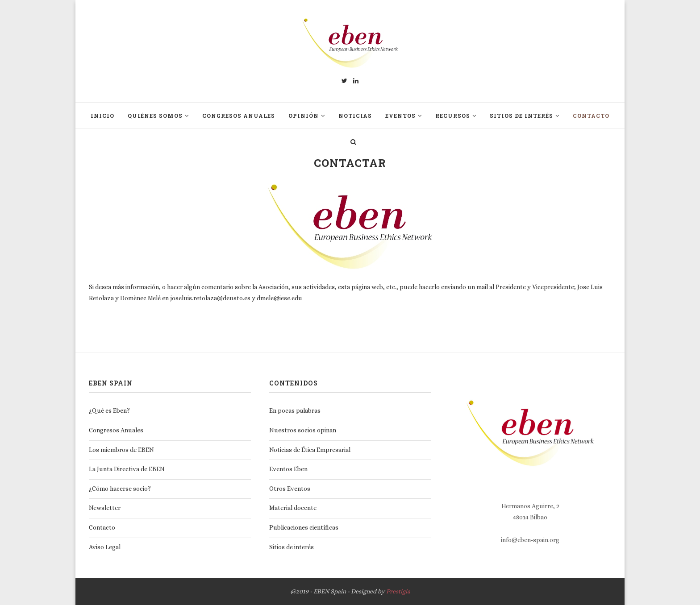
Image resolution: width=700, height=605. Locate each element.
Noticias (355, 116)
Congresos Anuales (239, 116)
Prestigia (398, 591)
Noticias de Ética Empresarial (310, 450)
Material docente (293, 508)
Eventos (400, 116)
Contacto (591, 116)
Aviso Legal (105, 547)
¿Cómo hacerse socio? (120, 489)
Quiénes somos (155, 116)
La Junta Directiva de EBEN (127, 469)
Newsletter (105, 508)
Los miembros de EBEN (121, 450)
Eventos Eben (288, 469)
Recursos (453, 116)
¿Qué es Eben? (109, 410)
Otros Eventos (290, 489)
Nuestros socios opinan (303, 430)
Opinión (304, 116)
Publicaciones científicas (304, 527)
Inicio (102, 116)
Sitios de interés (521, 116)
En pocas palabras (295, 410)
